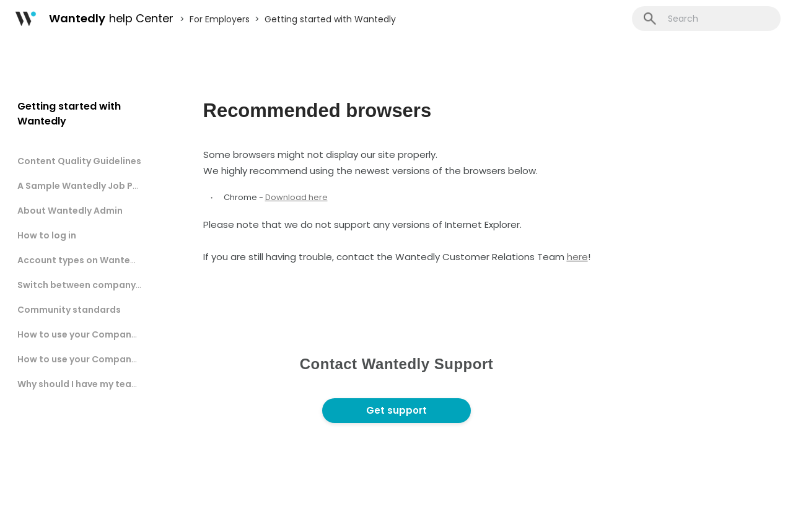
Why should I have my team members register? (123, 384)
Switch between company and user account (118, 285)
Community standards (69, 310)
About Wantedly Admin (70, 211)
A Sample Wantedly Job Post (83, 186)
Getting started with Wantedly (330, 19)
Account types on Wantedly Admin (96, 260)
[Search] (706, 19)
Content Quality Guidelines (79, 161)
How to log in (47, 235)
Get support (396, 410)
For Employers (220, 19)
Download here (296, 197)
